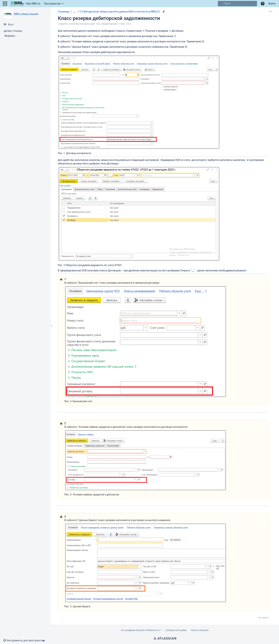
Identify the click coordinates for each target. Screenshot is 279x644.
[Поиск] (220, 4)
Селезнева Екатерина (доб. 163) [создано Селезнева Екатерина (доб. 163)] (84, 24)
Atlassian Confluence (146, 630)
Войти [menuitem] (272, 4)
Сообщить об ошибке (176, 630)
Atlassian (165, 638)
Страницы (64, 12)
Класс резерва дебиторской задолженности (109, 18)
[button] (5, 4)
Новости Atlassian (200, 630)
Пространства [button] (52, 4)
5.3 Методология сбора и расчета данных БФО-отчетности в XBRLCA (120, 12)
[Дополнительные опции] (270, 12)
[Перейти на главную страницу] (25, 4)
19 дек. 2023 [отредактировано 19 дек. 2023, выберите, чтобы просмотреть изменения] (125, 24)
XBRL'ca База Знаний (26, 14)
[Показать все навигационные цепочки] (74, 12)
